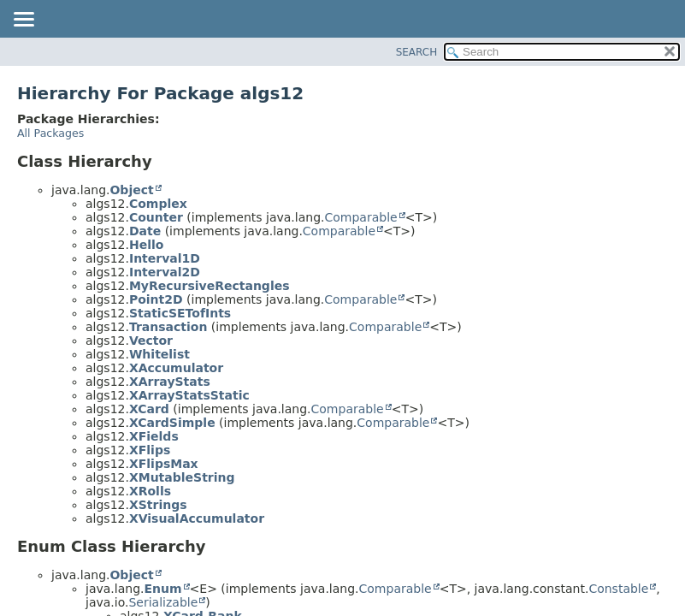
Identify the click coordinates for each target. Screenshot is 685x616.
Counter (156, 217)
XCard (149, 409)
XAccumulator (176, 368)
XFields (154, 436)
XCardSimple (172, 423)
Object (131, 190)
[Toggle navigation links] (23, 21)
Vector (151, 341)
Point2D (156, 299)
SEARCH (417, 52)
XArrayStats (170, 382)
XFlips (150, 450)
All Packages (50, 133)
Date (145, 231)
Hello (146, 245)
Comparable (361, 217)
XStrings (158, 505)
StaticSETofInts (180, 313)
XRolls (150, 491)
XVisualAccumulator (197, 518)
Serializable (163, 602)
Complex (158, 204)
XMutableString (182, 477)
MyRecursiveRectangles (210, 286)
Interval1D (165, 258)
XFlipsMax (164, 464)
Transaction (168, 327)
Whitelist (159, 354)
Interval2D (165, 272)
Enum (162, 589)
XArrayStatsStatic (189, 395)
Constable (618, 589)
